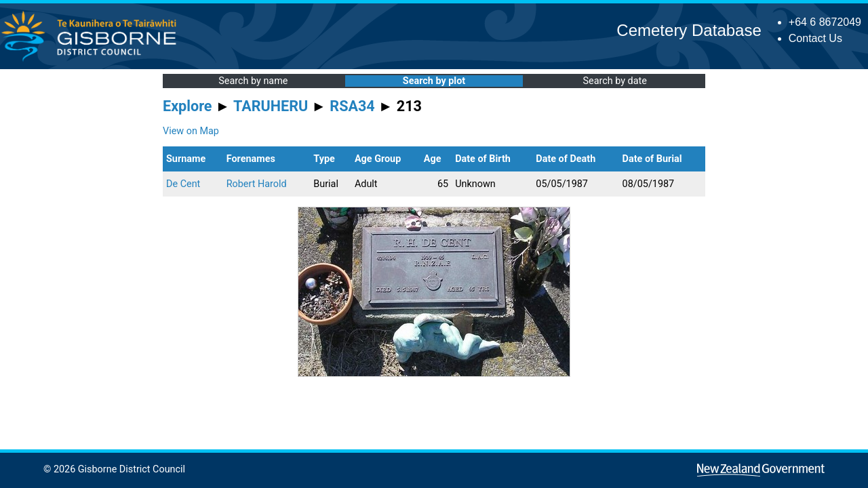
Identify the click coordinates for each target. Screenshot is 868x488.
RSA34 (352, 106)
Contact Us (815, 38)
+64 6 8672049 (825, 22)
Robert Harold (257, 184)
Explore (188, 106)
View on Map (191, 131)
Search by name (253, 81)
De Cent (183, 184)
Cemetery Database (689, 30)
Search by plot (434, 81)
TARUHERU (271, 106)
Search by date (614, 81)
